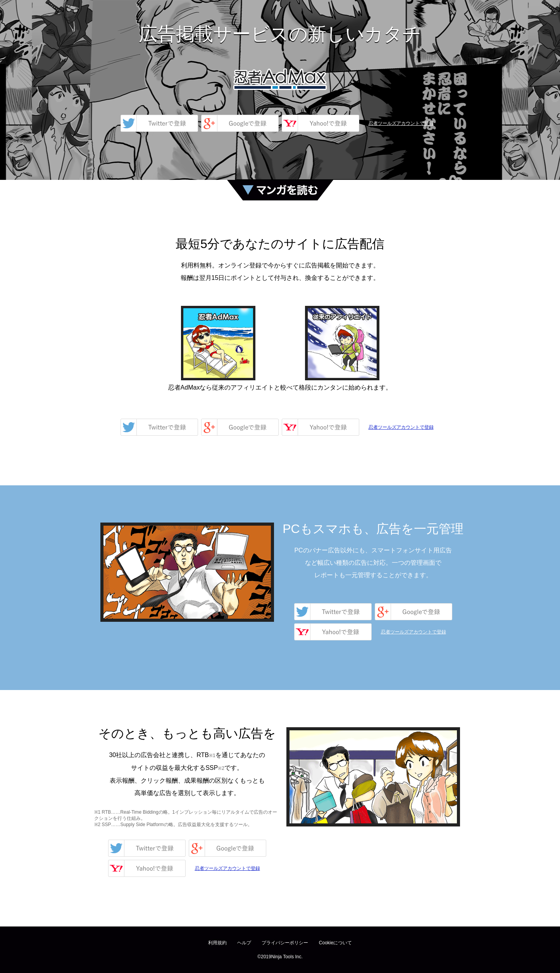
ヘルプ (244, 943)
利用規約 (217, 943)
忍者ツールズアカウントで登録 (401, 123)
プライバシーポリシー (285, 943)
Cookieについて (335, 943)
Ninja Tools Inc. (287, 957)
